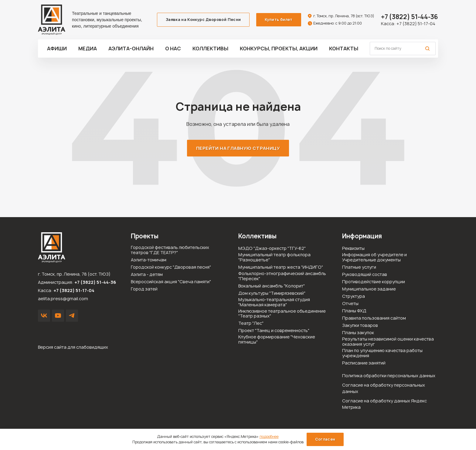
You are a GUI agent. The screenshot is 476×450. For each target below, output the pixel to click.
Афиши (57, 49)
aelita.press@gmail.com (63, 299)
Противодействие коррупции (374, 282)
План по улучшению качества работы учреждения (382, 353)
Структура (354, 296)
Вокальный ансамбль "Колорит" (272, 286)
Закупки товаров (360, 326)
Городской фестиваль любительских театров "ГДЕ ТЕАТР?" (170, 250)
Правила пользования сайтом (374, 318)
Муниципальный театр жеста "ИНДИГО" (281, 267)
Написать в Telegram (72, 316)
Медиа (88, 49)
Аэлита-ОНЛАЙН (131, 49)
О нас (173, 49)
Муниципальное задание (369, 289)
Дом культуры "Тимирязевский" (272, 293)
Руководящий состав (365, 275)
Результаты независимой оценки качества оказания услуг (388, 342)
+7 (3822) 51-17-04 (416, 24)
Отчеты (350, 304)
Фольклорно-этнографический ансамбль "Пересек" (282, 276)
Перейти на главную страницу (238, 148)
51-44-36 (410, 17)
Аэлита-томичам (149, 260)
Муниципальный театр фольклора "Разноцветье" (274, 257)
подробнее (269, 437)
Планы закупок (358, 333)
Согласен (325, 439)
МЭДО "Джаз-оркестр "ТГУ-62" (272, 249)
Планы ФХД (354, 311)
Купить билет (279, 20)
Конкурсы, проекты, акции (279, 49)
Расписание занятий (364, 363)
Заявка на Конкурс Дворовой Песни (203, 20)
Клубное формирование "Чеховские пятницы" (277, 340)
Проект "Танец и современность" (274, 331)
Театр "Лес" (251, 323)
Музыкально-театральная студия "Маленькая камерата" (274, 302)
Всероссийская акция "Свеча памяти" (171, 282)
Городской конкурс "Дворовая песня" (171, 267)
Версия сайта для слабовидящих (73, 347)
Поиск (427, 49)
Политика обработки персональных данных (389, 376)
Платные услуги (359, 267)
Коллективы (210, 49)
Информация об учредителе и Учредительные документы (374, 257)
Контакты (344, 49)
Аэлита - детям (147, 275)
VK (44, 316)
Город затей (144, 289)
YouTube (58, 316)
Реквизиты (353, 249)
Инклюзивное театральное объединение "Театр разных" (282, 314)
